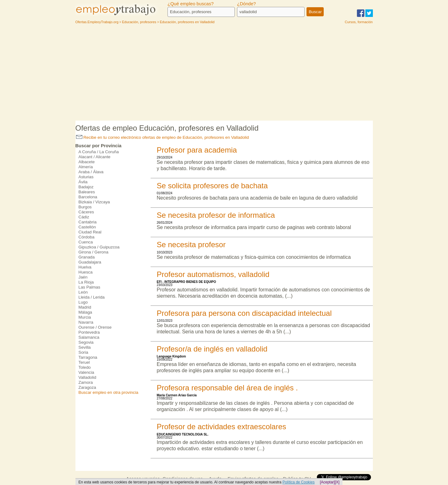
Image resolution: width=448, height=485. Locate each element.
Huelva (85, 267)
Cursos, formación (359, 22)
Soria (83, 352)
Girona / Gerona (94, 252)
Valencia (86, 372)
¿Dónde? (246, 4)
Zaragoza (87, 387)
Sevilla (85, 347)
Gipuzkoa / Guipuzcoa (99, 247)
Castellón (87, 227)
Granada (87, 257)
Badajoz (86, 187)
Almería (86, 167)
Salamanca (89, 337)
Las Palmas (90, 287)
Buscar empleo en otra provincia (108, 392)
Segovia (86, 342)
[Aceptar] (327, 482)
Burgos (85, 207)
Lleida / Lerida (92, 297)
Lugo (83, 302)
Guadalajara (90, 262)
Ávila (83, 182)
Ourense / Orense (95, 327)
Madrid (85, 307)
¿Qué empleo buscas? (191, 4)
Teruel (84, 362)
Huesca (86, 272)
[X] (337, 482)
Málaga (85, 312)
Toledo (85, 367)
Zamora (86, 382)
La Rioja (86, 282)
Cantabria (88, 222)
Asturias (86, 177)
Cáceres (86, 212)
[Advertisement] (224, 74)
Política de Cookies (299, 482)
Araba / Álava (91, 172)
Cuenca (86, 242)
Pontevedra (89, 332)
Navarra (86, 322)
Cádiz (84, 217)
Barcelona (88, 197)
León (83, 292)
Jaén (83, 277)
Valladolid (88, 377)
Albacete (87, 162)
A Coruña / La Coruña (99, 152)
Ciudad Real (90, 232)
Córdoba (87, 237)
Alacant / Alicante (95, 157)
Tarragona (88, 357)
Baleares (87, 192)
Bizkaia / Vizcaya (94, 202)
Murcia (85, 317)
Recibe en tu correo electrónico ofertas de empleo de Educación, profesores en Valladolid (162, 137)
